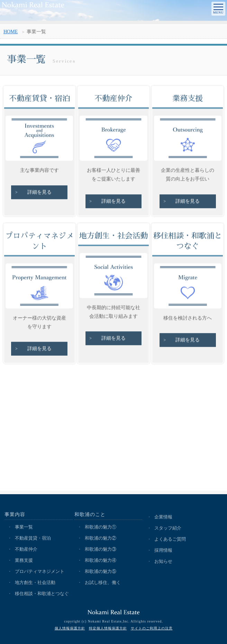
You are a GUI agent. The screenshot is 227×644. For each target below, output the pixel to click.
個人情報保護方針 (70, 628)
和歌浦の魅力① (101, 527)
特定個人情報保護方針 (108, 628)
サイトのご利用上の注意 (152, 628)
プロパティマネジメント (40, 571)
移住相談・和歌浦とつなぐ (42, 594)
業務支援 (24, 560)
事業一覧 (24, 527)
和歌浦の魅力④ (101, 560)
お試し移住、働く (103, 582)
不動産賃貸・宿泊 (33, 538)
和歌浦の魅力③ (101, 549)
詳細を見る (39, 194)
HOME (11, 33)
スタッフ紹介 (168, 528)
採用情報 (163, 550)
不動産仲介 (26, 549)
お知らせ (163, 561)
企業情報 (163, 517)
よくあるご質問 (170, 539)
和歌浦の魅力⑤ (101, 571)
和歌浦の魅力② (101, 538)
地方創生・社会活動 (35, 582)
